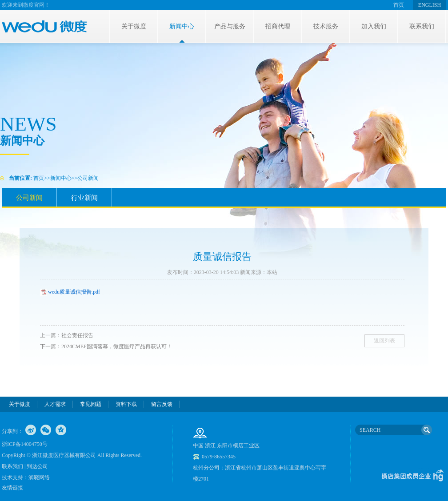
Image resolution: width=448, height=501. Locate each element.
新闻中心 (182, 26)
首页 (399, 5)
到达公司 (37, 466)
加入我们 (374, 26)
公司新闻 (88, 178)
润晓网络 (39, 477)
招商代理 (278, 26)
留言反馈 (162, 404)
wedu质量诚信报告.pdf (74, 292)
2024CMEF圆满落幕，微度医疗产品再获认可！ (117, 346)
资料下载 (126, 404)
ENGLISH (430, 5)
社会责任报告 (77, 335)
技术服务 (326, 26)
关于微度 (134, 26)
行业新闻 (84, 198)
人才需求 (55, 404)
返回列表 (384, 341)
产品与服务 (230, 26)
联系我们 (422, 26)
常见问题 (91, 404)
